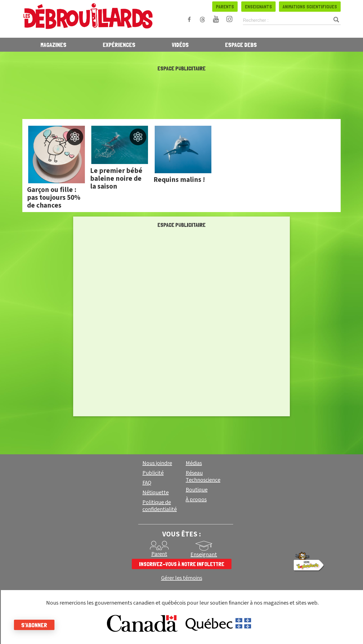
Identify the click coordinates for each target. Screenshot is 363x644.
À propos (196, 500)
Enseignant (204, 555)
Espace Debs (241, 45)
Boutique (197, 490)
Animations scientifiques (310, 7)
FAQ (147, 483)
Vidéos (180, 45)
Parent (159, 554)
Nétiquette (156, 493)
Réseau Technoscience (203, 477)
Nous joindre (157, 463)
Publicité (153, 473)
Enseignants (258, 7)
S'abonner (34, 625)
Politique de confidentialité (160, 506)
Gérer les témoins (182, 578)
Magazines (53, 45)
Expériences (119, 45)
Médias (194, 463)
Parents (225, 7)
